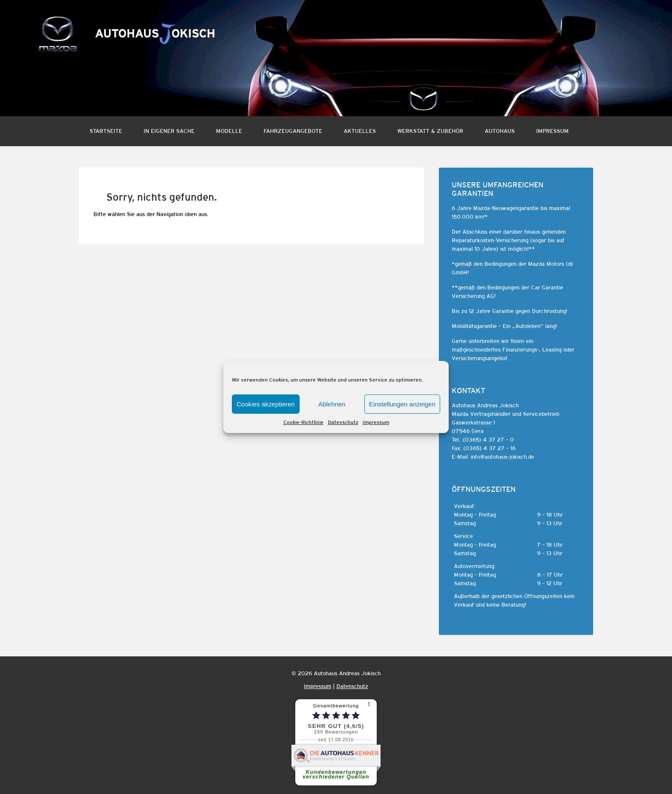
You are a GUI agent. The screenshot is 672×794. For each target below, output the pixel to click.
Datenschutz (343, 422)
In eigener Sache (169, 131)
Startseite (106, 131)
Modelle (229, 131)
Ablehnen (332, 404)
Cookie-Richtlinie (303, 422)
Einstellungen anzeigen (402, 404)
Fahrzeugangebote (293, 131)
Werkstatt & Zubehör (430, 131)
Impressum (376, 422)
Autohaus (500, 131)
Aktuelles (360, 131)
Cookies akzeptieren (266, 404)
